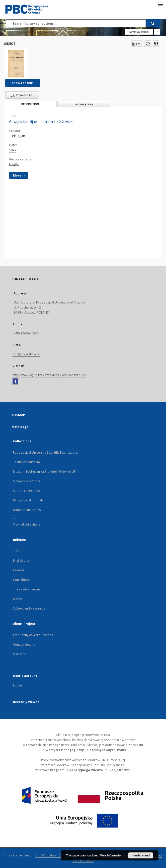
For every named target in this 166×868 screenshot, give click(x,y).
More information (111, 855)
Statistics (19, 654)
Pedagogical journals (28, 500)
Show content (23, 83)
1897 (13, 150)
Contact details (24, 645)
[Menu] (160, 4)
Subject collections (26, 481)
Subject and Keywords (29, 608)
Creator (19, 570)
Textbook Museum (26, 462)
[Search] (153, 23)
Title (16, 551)
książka (14, 165)
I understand (141, 855)
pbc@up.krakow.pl (26, 354)
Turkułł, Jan (17, 136)
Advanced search (139, 32)
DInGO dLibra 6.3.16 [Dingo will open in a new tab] (51, 855)
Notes (17, 599)
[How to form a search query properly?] (157, 32)
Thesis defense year (27, 589)
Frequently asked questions (33, 635)
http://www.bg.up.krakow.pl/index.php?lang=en (49, 375)
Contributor (22, 580)
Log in (17, 685)
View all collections (27, 524)
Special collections (26, 491)
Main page (20, 427)
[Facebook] (15, 382)
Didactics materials (27, 510)
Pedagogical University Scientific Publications (46, 452)
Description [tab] (30, 104)
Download (21, 95)
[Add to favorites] (148, 44)
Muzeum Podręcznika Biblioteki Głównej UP (44, 472)
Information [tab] (84, 104)
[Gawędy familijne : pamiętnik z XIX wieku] (16, 64)
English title (21, 561)
